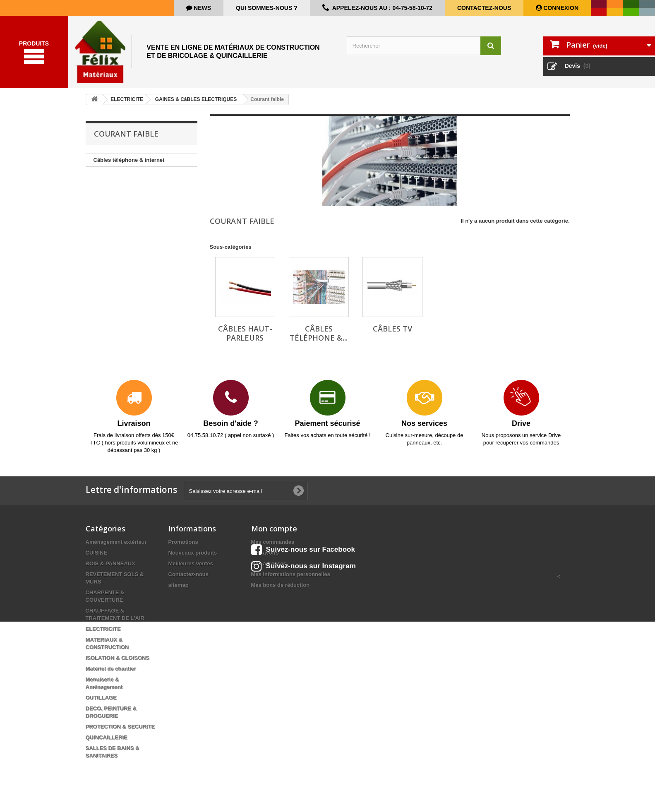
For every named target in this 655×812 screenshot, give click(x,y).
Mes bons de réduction (281, 589)
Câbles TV (392, 333)
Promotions (183, 546)
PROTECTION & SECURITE (120, 731)
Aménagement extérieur (116, 546)
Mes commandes (273, 546)
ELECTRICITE (103, 633)
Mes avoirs (265, 557)
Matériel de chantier (111, 673)
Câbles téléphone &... (319, 337)
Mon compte (274, 533)
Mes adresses (269, 568)
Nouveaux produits (193, 557)
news (202, 8)
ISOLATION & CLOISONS (118, 662)
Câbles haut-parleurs (245, 337)
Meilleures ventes (191, 568)
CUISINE (97, 557)
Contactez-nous (484, 8)
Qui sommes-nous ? (267, 8)
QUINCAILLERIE (107, 741)
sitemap (179, 589)
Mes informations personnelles (291, 578)
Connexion (560, 8)
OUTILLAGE (101, 702)
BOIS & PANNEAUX (110, 568)
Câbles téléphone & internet (129, 164)
